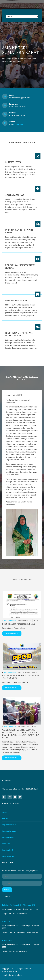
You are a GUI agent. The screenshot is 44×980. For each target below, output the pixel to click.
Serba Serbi (7, 844)
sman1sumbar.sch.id (10, 971)
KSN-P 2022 (7, 940)
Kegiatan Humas (8, 837)
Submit (7, 890)
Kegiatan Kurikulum (9, 825)
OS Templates (17, 975)
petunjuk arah (18, 124)
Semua (5, 812)
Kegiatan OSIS (8, 850)
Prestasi (5, 818)
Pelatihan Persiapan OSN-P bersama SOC (19, 905)
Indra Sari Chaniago (10, 621)
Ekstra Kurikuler (8, 856)
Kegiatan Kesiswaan (10, 831)
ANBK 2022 (7, 921)
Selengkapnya (12, 633)
